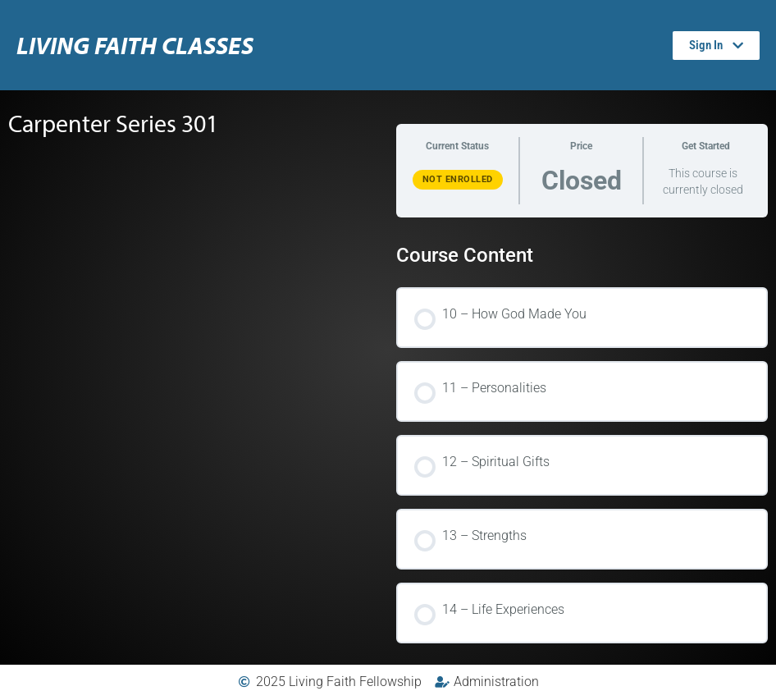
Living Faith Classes (135, 45)
